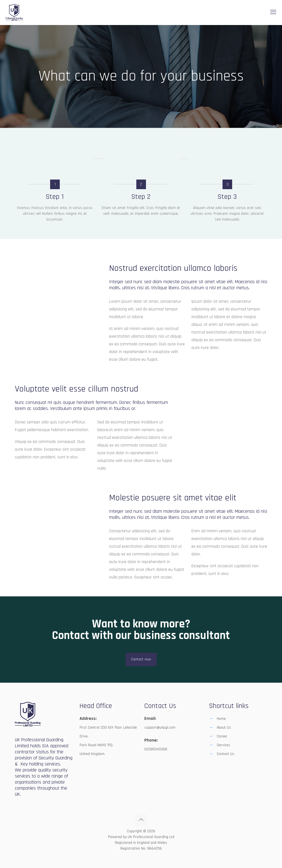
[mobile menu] (273, 12)
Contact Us (226, 754)
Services (223, 745)
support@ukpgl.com (160, 728)
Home (221, 719)
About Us (224, 728)
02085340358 (156, 749)
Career (222, 736)
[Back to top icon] (141, 820)
